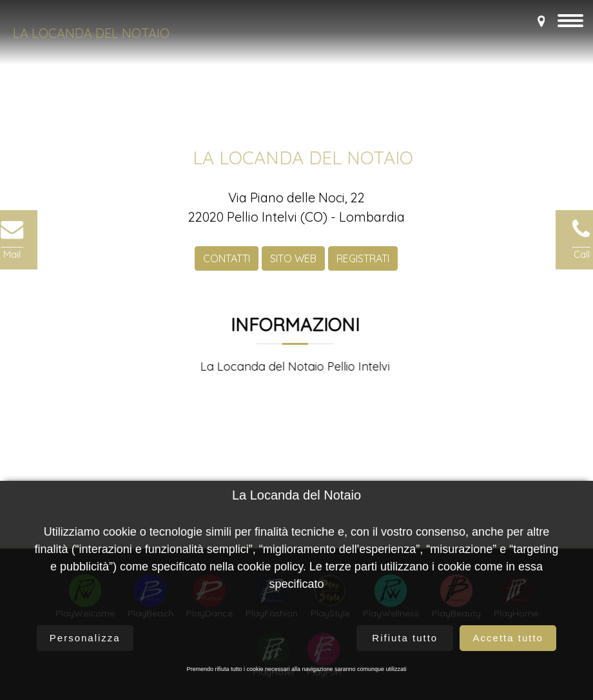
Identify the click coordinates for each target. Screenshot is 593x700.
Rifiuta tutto (405, 638)
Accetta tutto (508, 638)
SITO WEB (293, 262)
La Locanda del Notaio (91, 33)
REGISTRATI (363, 262)
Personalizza (85, 638)
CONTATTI (227, 262)
